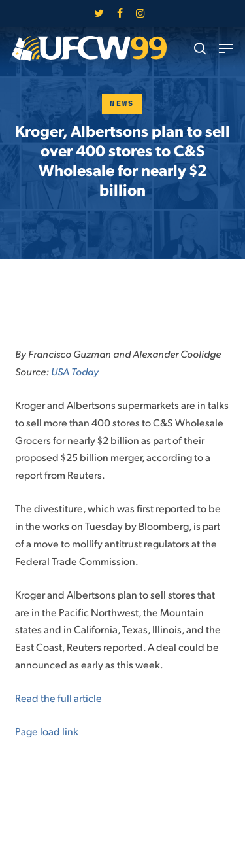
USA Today (75, 371)
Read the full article (58, 698)
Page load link (47, 731)
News (122, 104)
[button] (226, 48)
